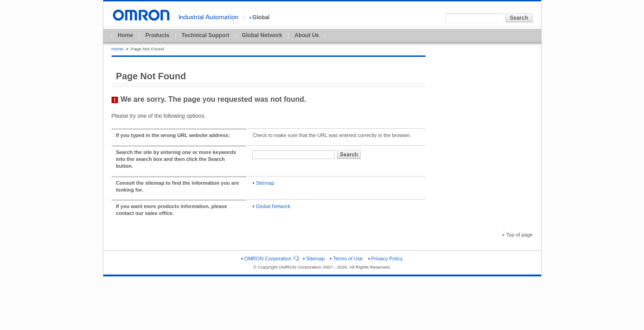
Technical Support (206, 35)
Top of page (518, 235)
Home (126, 35)
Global (260, 17)
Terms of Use (346, 258)
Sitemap (263, 183)
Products (157, 35)
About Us (307, 35)
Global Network (262, 35)
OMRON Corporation (270, 258)
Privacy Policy (386, 258)
